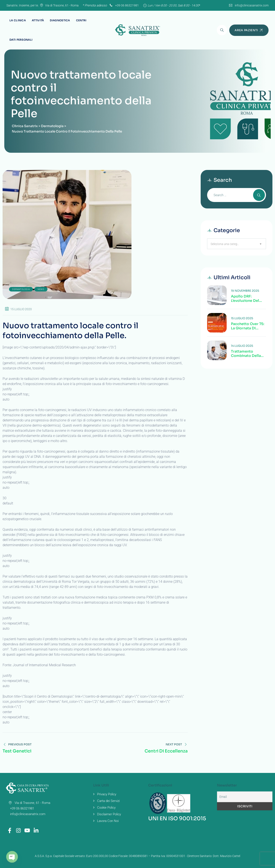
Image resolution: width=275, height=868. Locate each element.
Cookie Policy (106, 808)
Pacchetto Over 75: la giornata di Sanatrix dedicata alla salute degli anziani (248, 326)
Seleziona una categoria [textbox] (226, 244)
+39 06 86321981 (124, 5)
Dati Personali (21, 40)
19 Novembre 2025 (245, 291)
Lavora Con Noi (108, 821)
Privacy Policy (107, 794)
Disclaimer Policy (109, 814)
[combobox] (237, 244)
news (41, 289)
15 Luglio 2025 (242, 318)
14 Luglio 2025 (242, 346)
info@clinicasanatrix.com (252, 5)
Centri (81, 20)
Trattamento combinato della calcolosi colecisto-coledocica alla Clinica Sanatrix (246, 354)
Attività (38, 20)
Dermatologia (21, 289)
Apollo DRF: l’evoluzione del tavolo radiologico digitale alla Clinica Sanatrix (248, 299)
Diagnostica (60, 20)
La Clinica (18, 20)
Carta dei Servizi (108, 801)
